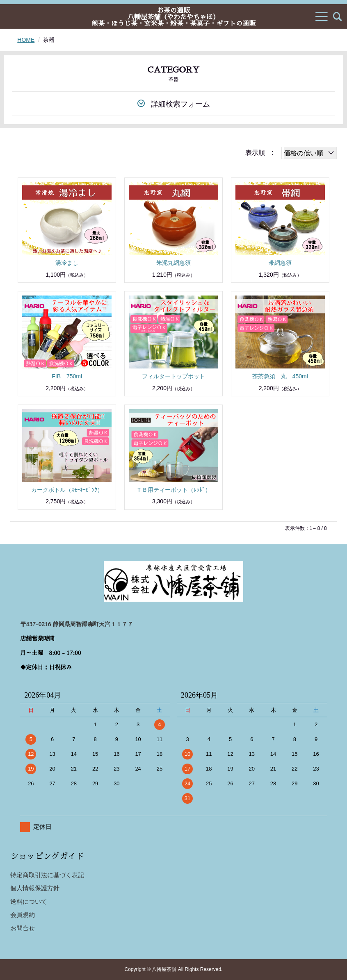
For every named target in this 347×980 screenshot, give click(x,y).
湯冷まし (67, 263)
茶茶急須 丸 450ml (280, 376)
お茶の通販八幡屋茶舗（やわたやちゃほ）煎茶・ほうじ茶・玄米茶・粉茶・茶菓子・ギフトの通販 (173, 17)
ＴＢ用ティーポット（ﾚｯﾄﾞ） (173, 490)
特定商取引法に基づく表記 (47, 875)
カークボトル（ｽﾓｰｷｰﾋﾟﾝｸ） (67, 490)
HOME (26, 40)
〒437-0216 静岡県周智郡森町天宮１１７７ (77, 624)
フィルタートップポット (173, 376)
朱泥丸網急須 (173, 263)
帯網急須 (280, 263)
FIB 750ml (67, 376)
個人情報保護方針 (35, 888)
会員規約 (23, 915)
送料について (29, 902)
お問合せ (23, 928)
